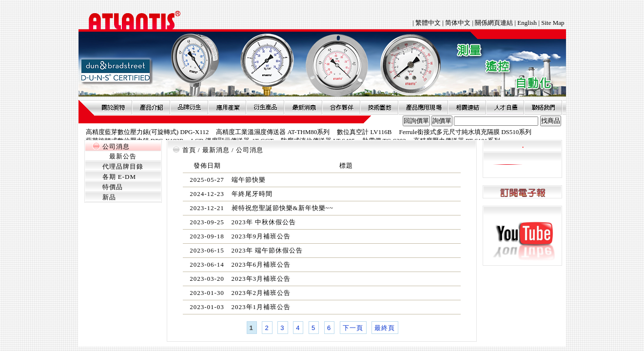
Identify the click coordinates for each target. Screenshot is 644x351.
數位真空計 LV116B (364, 132)
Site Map (553, 23)
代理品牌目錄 (123, 166)
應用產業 (227, 107)
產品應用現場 (423, 107)
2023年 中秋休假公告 (264, 222)
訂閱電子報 (522, 192)
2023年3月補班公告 (261, 279)
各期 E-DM (119, 177)
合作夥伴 (341, 107)
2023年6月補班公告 (261, 264)
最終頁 (385, 328)
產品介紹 (151, 107)
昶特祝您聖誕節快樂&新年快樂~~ (283, 208)
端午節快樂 (249, 180)
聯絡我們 (543, 107)
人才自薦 (505, 107)
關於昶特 (113, 107)
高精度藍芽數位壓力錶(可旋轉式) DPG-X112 (147, 132)
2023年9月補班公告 (261, 236)
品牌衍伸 (189, 107)
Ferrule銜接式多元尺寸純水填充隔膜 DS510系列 (465, 132)
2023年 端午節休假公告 (267, 250)
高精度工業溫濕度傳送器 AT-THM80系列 (273, 132)
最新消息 (303, 107)
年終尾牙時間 (252, 194)
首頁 (189, 150)
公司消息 (116, 146)
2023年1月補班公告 (261, 307)
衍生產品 (265, 107)
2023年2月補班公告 (261, 293)
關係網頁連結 (494, 23)
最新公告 (123, 156)
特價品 (113, 187)
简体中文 (458, 23)
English (527, 23)
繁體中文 (429, 23)
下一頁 (353, 328)
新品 (109, 197)
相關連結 (467, 107)
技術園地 (379, 107)
